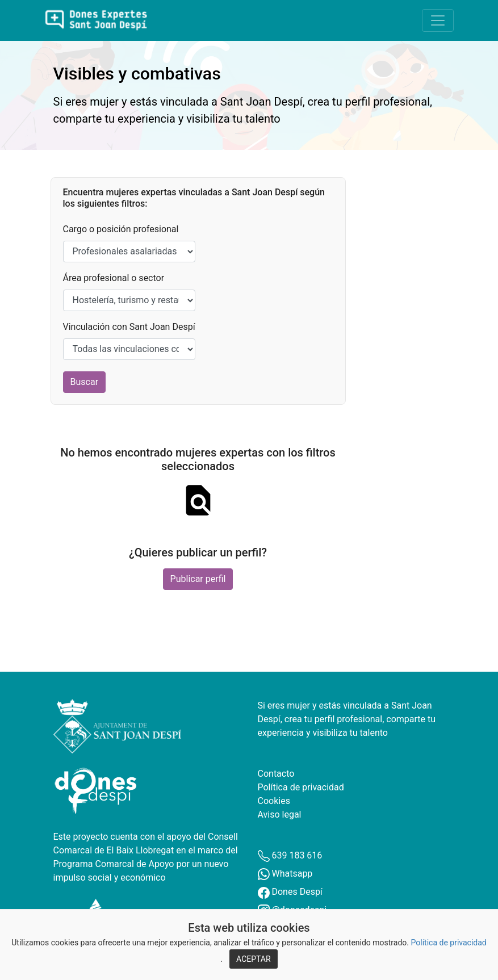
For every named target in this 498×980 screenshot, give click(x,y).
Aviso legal (280, 814)
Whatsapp (285, 874)
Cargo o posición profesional (121, 229)
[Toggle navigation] (438, 20)
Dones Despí (290, 892)
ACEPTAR (254, 959)
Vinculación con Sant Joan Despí (129, 327)
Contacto (276, 774)
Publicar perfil (198, 579)
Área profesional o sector (114, 278)
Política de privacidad (449, 943)
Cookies (274, 801)
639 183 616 (290, 855)
